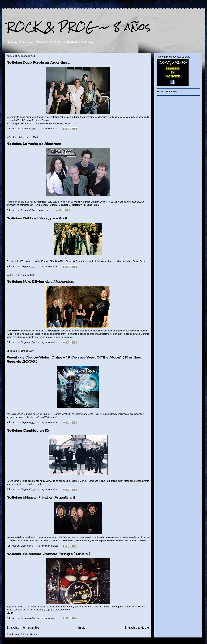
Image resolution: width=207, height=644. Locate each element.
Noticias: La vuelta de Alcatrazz (34, 144)
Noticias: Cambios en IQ (28, 430)
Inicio (82, 627)
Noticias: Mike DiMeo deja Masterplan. (40, 281)
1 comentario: (45, 210)
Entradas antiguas (137, 627)
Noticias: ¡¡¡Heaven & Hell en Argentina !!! (41, 497)
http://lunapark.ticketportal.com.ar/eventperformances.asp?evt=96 (39, 123)
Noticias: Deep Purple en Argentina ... (38, 62)
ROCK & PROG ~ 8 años (79, 27)
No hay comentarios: (48, 129)
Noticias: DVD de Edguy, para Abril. (37, 218)
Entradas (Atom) (29, 634)
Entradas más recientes (23, 627)
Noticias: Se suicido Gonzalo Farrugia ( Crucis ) (48, 554)
